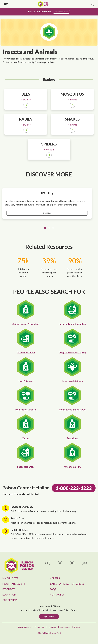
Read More (47, 213)
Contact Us (57, 595)
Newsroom (65, 627)
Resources (9, 589)
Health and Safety (14, 584)
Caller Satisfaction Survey (67, 584)
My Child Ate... (11, 578)
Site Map (52, 627)
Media (77, 627)
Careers (55, 578)
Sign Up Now (49, 617)
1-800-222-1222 (61, 12)
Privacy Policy (24, 627)
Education (9, 595)
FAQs (53, 589)
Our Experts (10, 600)
